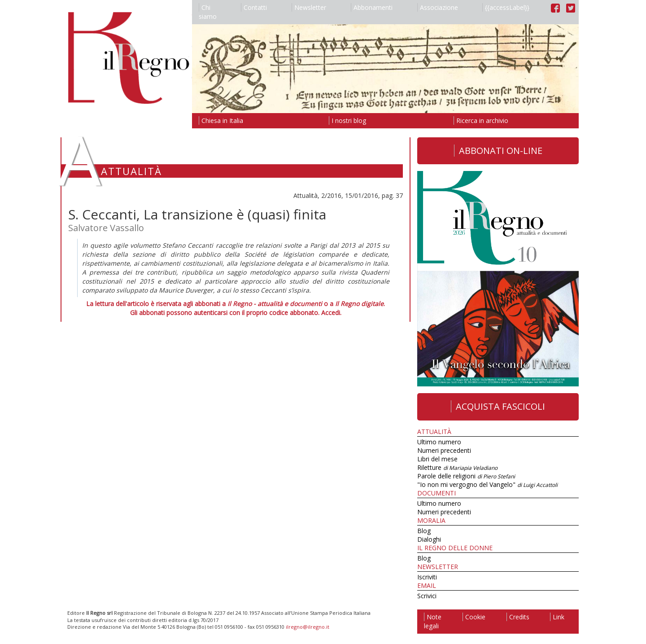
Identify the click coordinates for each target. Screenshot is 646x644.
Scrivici (427, 596)
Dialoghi (429, 539)
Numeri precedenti (444, 450)
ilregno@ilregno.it (308, 627)
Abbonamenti (372, 7)
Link (557, 617)
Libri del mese (437, 459)
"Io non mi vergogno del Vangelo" (487, 484)
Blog (424, 531)
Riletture (457, 467)
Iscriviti (427, 577)
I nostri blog (347, 120)
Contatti (254, 7)
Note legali (433, 621)
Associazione (438, 7)
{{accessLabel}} (506, 7)
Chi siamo (208, 12)
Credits (518, 617)
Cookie (474, 617)
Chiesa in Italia (221, 120)
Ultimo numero (439, 442)
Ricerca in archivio (481, 120)
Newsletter (309, 7)
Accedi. (331, 313)
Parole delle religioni (466, 476)
